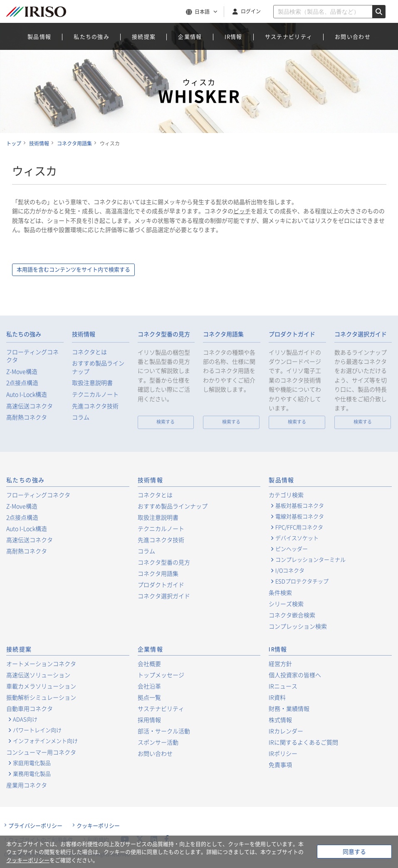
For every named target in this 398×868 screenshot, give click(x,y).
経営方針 (280, 664)
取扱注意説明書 (92, 383)
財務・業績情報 (289, 709)
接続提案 (144, 36)
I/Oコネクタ (290, 571)
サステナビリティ (289, 36)
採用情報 (149, 720)
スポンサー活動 (158, 742)
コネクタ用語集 (223, 335)
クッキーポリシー (98, 826)
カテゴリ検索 (286, 495)
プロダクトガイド (292, 335)
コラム (81, 418)
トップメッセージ (161, 675)
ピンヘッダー (292, 549)
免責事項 (280, 765)
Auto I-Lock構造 (27, 395)
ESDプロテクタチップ (302, 582)
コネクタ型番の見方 (164, 335)
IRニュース (283, 686)
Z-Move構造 (22, 372)
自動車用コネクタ (30, 709)
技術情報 (84, 335)
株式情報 (280, 720)
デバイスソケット (297, 538)
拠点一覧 (149, 698)
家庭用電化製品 (32, 763)
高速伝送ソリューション (38, 675)
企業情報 (190, 36)
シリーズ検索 (286, 604)
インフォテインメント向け (45, 741)
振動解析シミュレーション (41, 698)
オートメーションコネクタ (41, 664)
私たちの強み (91, 36)
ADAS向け (25, 720)
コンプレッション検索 (298, 626)
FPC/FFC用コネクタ (299, 528)
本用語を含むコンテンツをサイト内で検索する (90, 270)
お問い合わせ (353, 36)
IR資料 (277, 698)
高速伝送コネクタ (30, 406)
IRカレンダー (286, 731)
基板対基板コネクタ (300, 506)
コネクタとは (89, 352)
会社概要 (149, 664)
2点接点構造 (22, 383)
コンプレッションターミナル (310, 560)
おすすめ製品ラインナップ (98, 368)
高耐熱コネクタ (27, 418)
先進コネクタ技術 (95, 406)
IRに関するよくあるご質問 (303, 742)
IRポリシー (283, 754)
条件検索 (280, 593)
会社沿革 (149, 686)
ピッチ (242, 211)
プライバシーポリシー (35, 826)
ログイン (251, 11)
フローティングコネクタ (32, 356)
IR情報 (234, 36)
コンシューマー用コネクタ (41, 752)
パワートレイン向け (37, 730)
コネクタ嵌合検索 (292, 615)
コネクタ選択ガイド (361, 335)
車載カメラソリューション (41, 686)
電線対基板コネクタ (300, 517)
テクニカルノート (95, 395)
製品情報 (39, 36)
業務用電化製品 (32, 774)
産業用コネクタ (27, 785)
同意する (354, 851)
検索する (166, 422)
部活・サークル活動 (164, 731)
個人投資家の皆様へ (295, 675)
